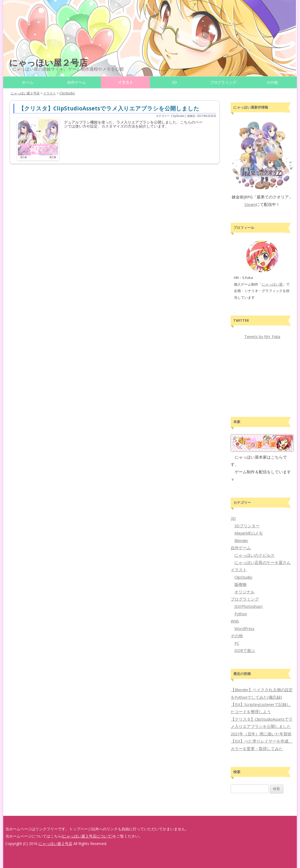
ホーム (28, 82)
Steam (250, 204)
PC (237, 643)
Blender (241, 540)
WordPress (244, 628)
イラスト (126, 82)
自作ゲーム (77, 82)
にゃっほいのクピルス (255, 555)
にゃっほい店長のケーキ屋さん (263, 562)
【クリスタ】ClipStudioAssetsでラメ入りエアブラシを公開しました (109, 108)
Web (235, 621)
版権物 (240, 584)
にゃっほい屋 (272, 284)
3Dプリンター (247, 526)
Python (241, 614)
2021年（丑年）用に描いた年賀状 (261, 734)
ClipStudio (243, 577)
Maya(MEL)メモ (249, 533)
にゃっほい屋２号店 (48, 62)
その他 (272, 82)
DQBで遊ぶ (245, 650)
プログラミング (223, 82)
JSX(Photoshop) (248, 606)
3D (174, 82)
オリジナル (244, 592)
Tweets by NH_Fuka (262, 336)
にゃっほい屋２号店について (87, 836)
